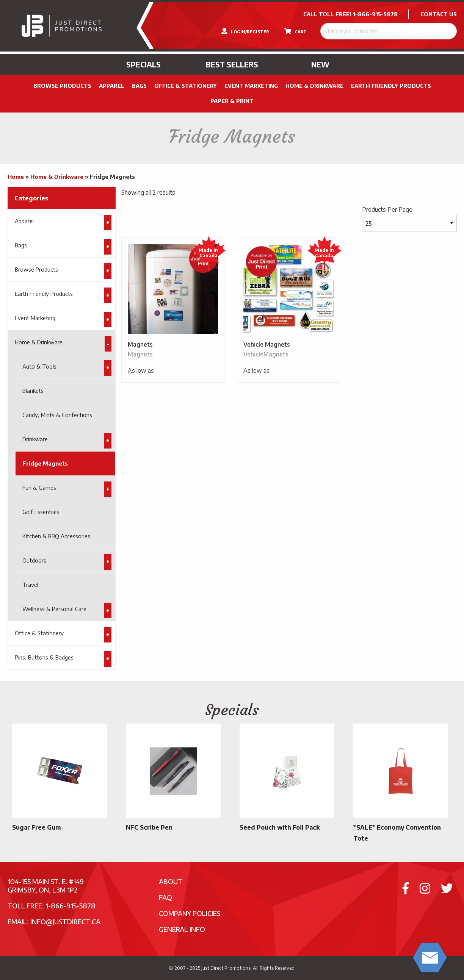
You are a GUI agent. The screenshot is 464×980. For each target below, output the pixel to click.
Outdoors (34, 560)
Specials (143, 64)
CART (295, 31)
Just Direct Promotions (226, 968)
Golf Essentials (41, 512)
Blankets (33, 391)
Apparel (112, 86)
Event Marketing (251, 86)
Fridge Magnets (45, 463)
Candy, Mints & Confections (57, 415)
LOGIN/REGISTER (245, 31)
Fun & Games (39, 488)
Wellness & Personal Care (54, 609)
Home (16, 177)
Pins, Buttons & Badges (44, 657)
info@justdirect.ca (65, 921)
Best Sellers (232, 64)
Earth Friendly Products (391, 86)
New (320, 64)
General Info (182, 929)
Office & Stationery (186, 86)
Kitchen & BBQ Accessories (56, 536)
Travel (30, 585)
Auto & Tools (39, 366)
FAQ (165, 897)
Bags (139, 86)
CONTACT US (439, 14)
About (171, 881)
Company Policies (190, 913)
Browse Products (62, 86)
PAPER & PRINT (232, 101)
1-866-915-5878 (375, 14)
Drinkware (35, 439)
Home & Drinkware (314, 86)
